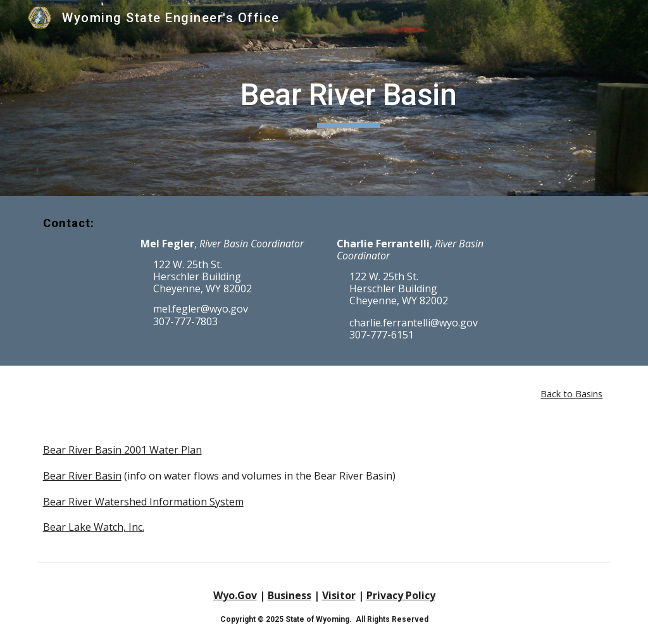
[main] (348, 98)
